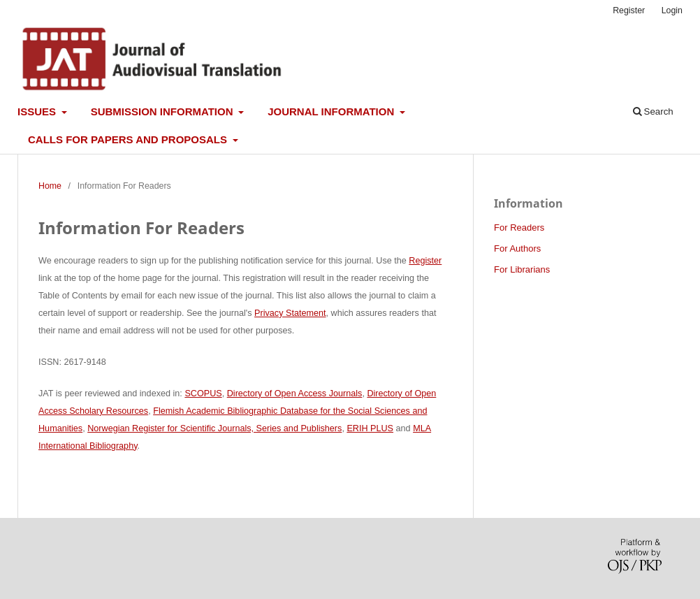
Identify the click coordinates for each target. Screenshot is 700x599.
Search (653, 111)
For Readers (519, 228)
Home (50, 186)
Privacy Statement (290, 313)
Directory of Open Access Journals (295, 394)
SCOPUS (203, 394)
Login (672, 10)
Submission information (163, 111)
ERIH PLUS (370, 428)
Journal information (332, 111)
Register (629, 10)
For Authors (517, 248)
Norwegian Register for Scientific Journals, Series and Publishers (214, 428)
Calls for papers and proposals (129, 139)
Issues (38, 111)
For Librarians (522, 269)
